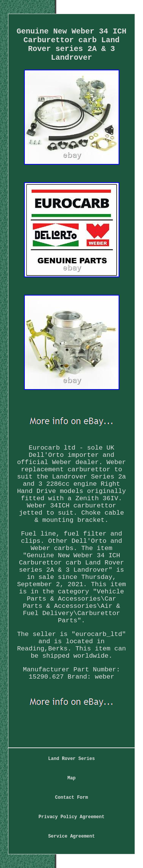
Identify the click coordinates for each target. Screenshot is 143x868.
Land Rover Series (71, 759)
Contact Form (71, 798)
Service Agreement (71, 836)
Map (72, 778)
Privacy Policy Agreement (71, 817)
